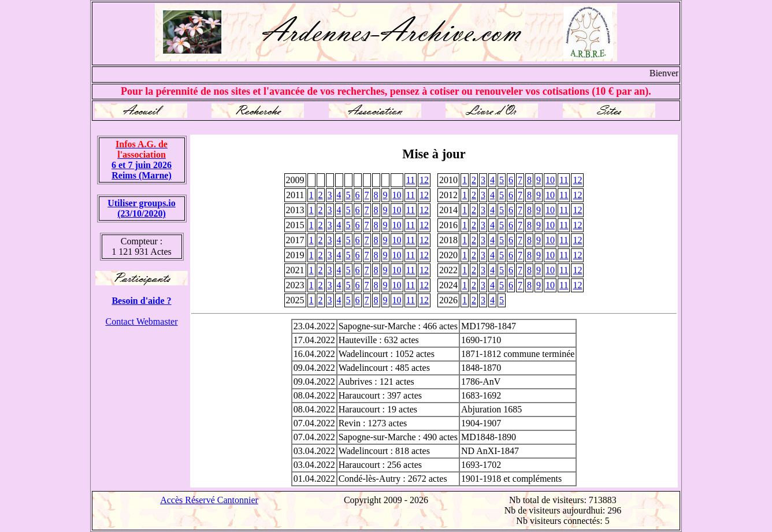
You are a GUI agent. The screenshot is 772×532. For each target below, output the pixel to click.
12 (424, 180)
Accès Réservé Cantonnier (209, 500)
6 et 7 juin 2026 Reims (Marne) (142, 160)
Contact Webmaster (141, 321)
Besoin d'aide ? (141, 301)
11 (411, 180)
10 (550, 180)
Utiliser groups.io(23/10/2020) (142, 208)
